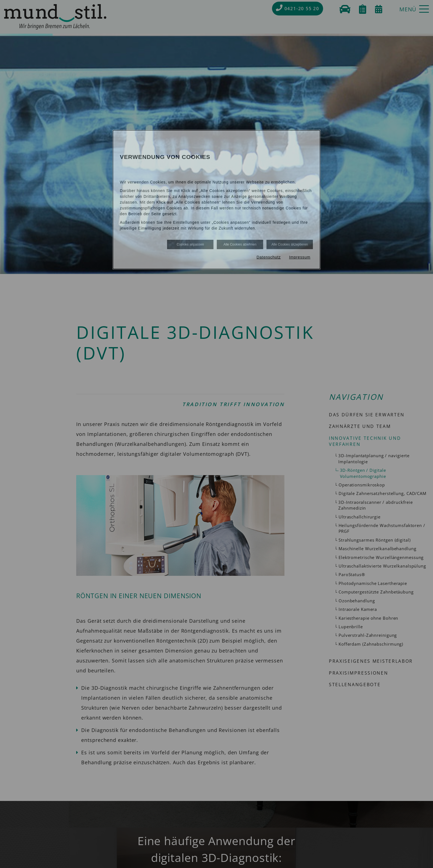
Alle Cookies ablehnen (240, 244)
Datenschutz (269, 257)
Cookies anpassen (190, 244)
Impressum (300, 257)
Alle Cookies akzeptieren (290, 244)
